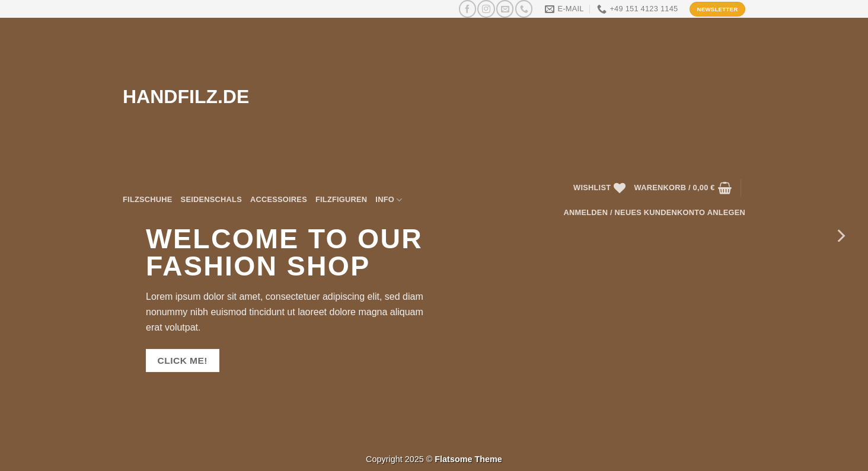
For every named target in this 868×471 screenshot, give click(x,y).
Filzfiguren (341, 199)
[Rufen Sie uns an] (524, 9)
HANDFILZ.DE (186, 97)
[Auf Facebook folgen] (467, 9)
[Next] (840, 235)
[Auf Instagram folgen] (486, 9)
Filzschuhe (148, 199)
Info (389, 200)
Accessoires (279, 199)
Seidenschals (211, 199)
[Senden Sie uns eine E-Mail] (505, 9)
